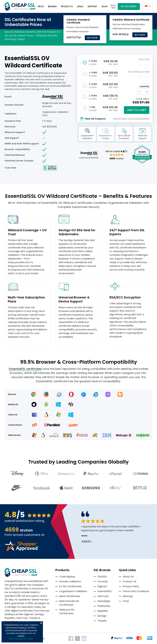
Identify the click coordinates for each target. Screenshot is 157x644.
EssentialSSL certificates (25, 369)
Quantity (145, 86)
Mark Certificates (70, 596)
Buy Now (92, 38)
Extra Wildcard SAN (139, 72)
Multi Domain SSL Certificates (69, 603)
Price (41, 6)
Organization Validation (73, 591)
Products (67, 6)
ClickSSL (102, 577)
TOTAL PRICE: (143, 99)
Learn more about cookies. (21, 639)
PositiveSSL (104, 606)
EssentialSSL (105, 591)
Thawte (102, 621)
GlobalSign (104, 601)
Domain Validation (70, 581)
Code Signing (67, 577)
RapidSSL (103, 611)
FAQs (126, 601)
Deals (80, 6)
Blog (105, 6)
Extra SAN (144, 59)
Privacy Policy (131, 586)
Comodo (103, 581)
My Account (129, 6)
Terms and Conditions (136, 591)
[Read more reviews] (22, 550)
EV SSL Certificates (70, 586)
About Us (128, 577)
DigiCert (102, 586)
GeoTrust (103, 596)
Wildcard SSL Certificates (67, 612)
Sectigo (102, 616)
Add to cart (137, 110)
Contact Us (129, 581)
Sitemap (128, 596)
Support (92, 6)
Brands (52, 6)
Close (41, 623)
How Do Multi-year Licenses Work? (131, 118)
